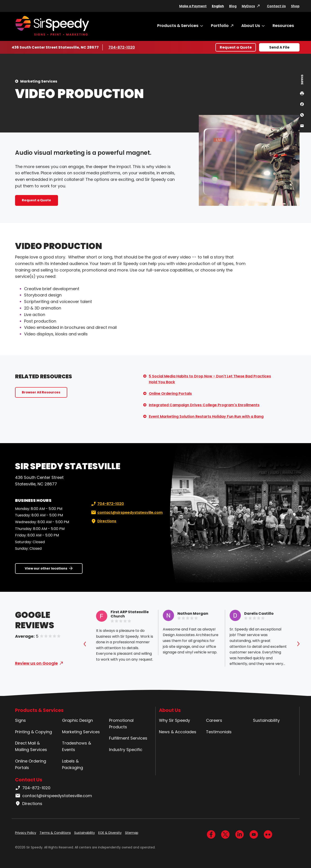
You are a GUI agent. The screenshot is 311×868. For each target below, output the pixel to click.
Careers (214, 720)
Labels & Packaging (73, 764)
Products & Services (178, 26)
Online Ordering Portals (170, 394)
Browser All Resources (41, 392)
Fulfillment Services (128, 738)
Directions (103, 521)
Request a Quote (236, 47)
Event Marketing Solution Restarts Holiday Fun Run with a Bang (206, 416)
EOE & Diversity (110, 833)
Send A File (279, 47)
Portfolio (220, 26)
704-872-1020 (122, 47)
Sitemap (132, 833)
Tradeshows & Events (77, 746)
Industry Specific (126, 750)
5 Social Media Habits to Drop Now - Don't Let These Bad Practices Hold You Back (210, 379)
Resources (283, 26)
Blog (233, 6)
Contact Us (276, 6)
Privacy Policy (26, 833)
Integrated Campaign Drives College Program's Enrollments (204, 405)
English (218, 6)
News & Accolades (178, 732)
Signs (20, 720)
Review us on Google (36, 663)
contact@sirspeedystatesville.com (126, 513)
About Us (251, 26)
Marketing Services (39, 81)
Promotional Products (121, 724)
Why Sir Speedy (175, 720)
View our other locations (46, 568)
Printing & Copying (34, 732)
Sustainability (266, 720)
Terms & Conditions (55, 833)
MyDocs (248, 6)
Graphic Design (77, 720)
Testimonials (219, 732)
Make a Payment (193, 6)
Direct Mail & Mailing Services (31, 746)
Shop (295, 6)
